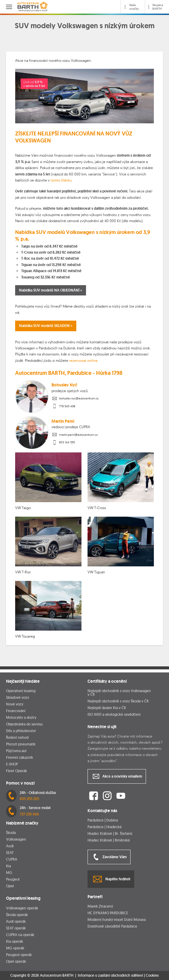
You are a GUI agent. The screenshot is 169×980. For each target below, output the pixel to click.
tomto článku (61, 180)
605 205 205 (29, 799)
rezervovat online (83, 360)
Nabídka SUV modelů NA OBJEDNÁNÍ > (51, 290)
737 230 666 (29, 814)
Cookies (152, 975)
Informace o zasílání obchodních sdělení (110, 975)
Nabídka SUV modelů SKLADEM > (46, 326)
